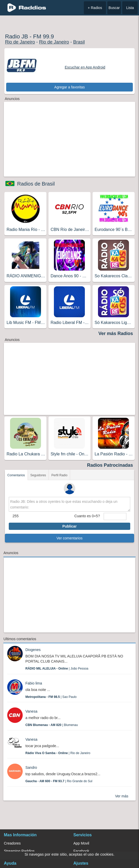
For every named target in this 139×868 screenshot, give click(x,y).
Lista (130, 8)
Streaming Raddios (19, 851)
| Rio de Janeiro (58, 753)
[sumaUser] (115, 516)
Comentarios (16, 475)
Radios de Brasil (36, 184)
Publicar (69, 526)
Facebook (81, 851)
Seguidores (38, 475)
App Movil (81, 843)
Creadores (12, 843)
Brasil (79, 42)
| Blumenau (51, 725)
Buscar (114, 8)
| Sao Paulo (51, 697)
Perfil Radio (59, 475)
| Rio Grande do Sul (59, 781)
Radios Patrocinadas (110, 465)
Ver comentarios (69, 538)
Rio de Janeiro (20, 42)
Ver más (122, 796)
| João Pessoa (57, 669)
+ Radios (95, 8)
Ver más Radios (116, 333)
